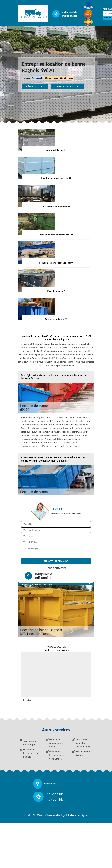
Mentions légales (80, 815)
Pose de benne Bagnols (83, 753)
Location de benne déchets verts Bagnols (56, 755)
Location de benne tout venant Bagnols (83, 743)
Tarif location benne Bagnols (30, 743)
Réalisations (35, 86)
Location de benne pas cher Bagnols (31, 753)
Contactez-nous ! (68, 86)
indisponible (70, 12)
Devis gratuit (63, 815)
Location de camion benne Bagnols (56, 743)
